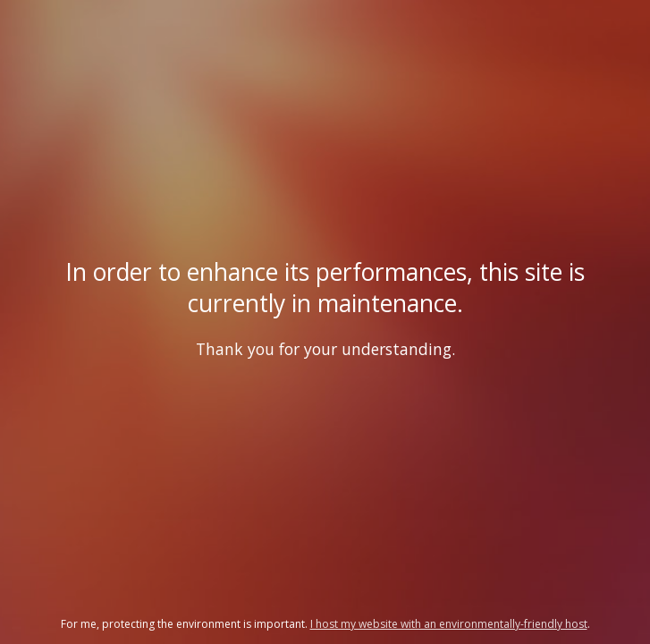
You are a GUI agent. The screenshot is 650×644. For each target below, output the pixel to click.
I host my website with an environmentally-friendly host (449, 624)
